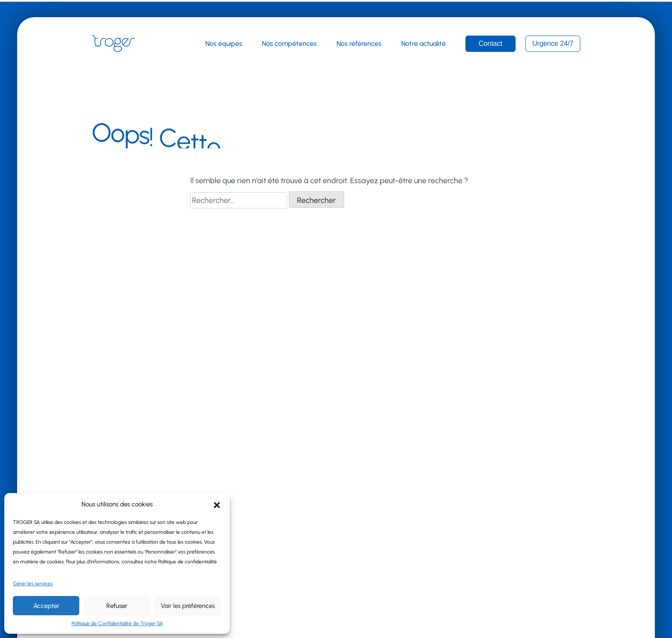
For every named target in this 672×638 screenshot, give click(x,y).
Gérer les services (33, 584)
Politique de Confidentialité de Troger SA (117, 623)
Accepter (46, 606)
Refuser (117, 606)
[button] (217, 504)
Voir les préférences (188, 606)
